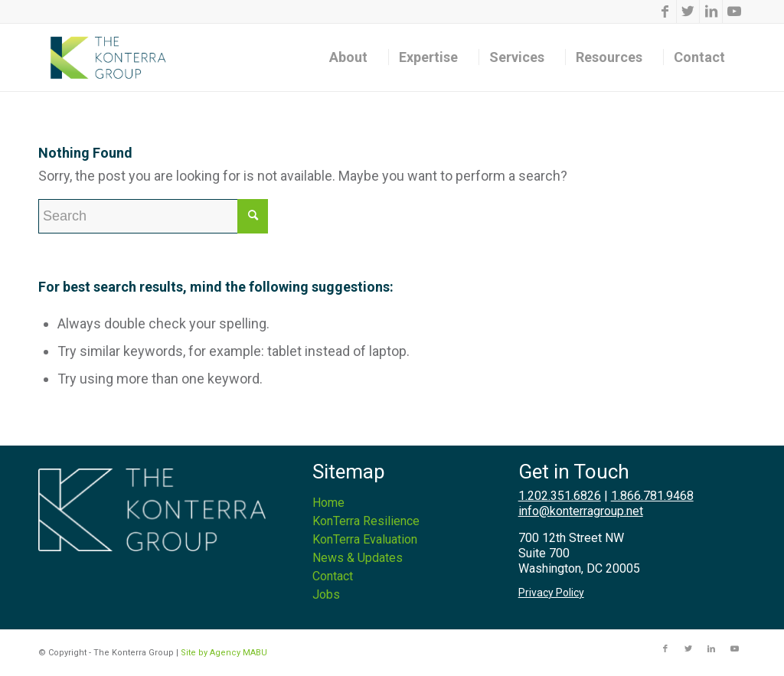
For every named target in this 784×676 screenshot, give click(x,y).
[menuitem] (354, 57)
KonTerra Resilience (366, 521)
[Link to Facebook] (665, 11)
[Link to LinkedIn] (711, 11)
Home (328, 503)
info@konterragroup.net (581, 511)
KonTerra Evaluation (365, 539)
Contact (333, 576)
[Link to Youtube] (734, 11)
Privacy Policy (551, 593)
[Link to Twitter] (688, 11)
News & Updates (358, 558)
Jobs (326, 594)
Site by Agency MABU (224, 653)
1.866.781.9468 (652, 496)
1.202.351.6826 (560, 496)
